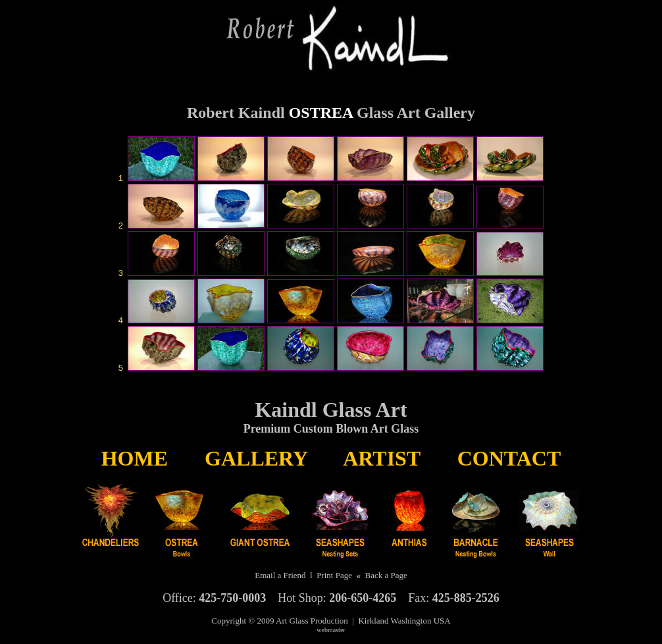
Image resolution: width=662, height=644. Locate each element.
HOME (135, 458)
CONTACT (509, 458)
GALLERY (256, 458)
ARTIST (381, 458)
